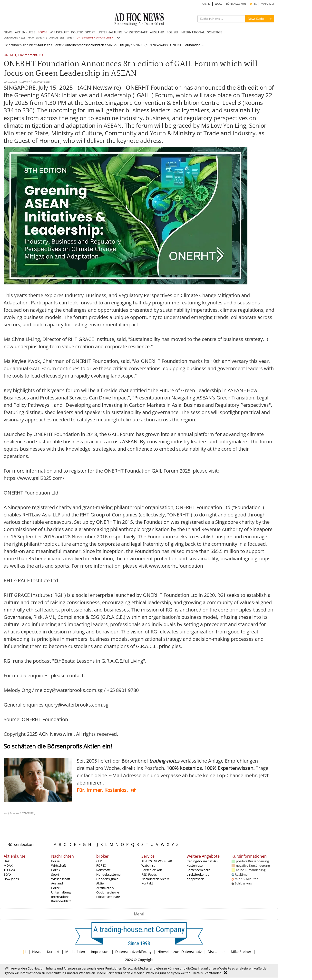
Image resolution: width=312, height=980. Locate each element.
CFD (99, 861)
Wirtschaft (59, 865)
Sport (55, 874)
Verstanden (213, 973)
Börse (58, 45)
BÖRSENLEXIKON (236, 4)
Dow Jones (11, 879)
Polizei (56, 888)
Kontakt (147, 883)
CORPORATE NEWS (15, 38)
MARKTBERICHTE (37, 38)
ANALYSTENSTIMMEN (62, 38)
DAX (7, 861)
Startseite (43, 45)
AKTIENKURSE (25, 32)
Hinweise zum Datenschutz (180, 952)
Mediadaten (75, 952)
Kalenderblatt (61, 901)
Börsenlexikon (21, 844)
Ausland (57, 883)
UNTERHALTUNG (110, 32)
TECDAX (9, 870)
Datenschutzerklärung (133, 952)
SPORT (90, 32)
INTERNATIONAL (193, 32)
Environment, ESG (31, 55)
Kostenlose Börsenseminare (198, 868)
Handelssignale (107, 879)
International (61, 897)
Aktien (101, 883)
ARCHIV (206, 4)
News (37, 952)
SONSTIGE (215, 32)
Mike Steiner (241, 952)
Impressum (100, 952)
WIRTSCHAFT (59, 32)
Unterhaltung (61, 892)
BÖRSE (42, 32)
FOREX (101, 865)
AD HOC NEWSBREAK (157, 861)
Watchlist (148, 865)
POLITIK (77, 32)
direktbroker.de (198, 874)
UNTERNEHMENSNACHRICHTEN (95, 38)
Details (198, 973)
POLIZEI (172, 32)
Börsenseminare (108, 897)
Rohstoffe (103, 870)
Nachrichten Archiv (155, 879)
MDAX (8, 865)
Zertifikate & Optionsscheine (108, 890)
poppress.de (195, 879)
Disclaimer (216, 952)
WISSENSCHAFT (136, 32)
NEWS (8, 32)
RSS (253, 4)
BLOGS (218, 4)
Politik (56, 870)
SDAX (8, 874)
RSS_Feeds (149, 874)
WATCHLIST (268, 4)
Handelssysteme (108, 874)
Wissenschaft (61, 879)
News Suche (256, 19)
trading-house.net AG (202, 861)
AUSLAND (157, 32)
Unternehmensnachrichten (84, 45)
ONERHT (10, 55)
